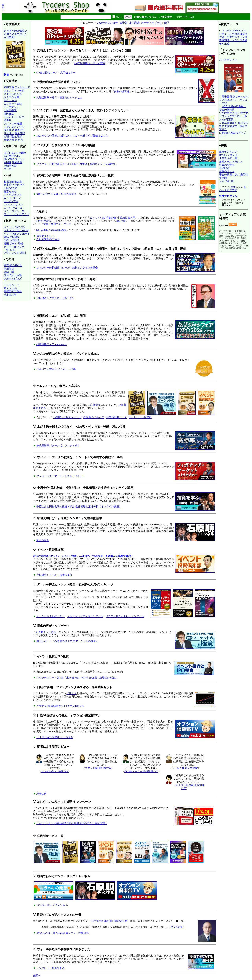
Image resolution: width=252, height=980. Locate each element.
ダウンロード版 (58, 298)
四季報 (124, 23)
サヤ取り (9, 133)
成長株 (8, 130)
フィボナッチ (11, 107)
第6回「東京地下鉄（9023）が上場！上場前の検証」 (87, 678)
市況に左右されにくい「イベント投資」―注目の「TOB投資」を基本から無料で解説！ (83, 556)
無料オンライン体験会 (103, 164)
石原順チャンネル (46, 632)
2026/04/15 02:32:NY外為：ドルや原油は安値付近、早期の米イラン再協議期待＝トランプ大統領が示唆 (233, 37)
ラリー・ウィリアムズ (17, 214)
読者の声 (42, 794)
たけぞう (20, 185)
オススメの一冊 (228, 158)
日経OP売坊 (11, 188)
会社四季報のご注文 (48, 239)
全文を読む (177, 927)
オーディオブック (14, 247)
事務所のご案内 (13, 291)
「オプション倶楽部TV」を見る (55, 737)
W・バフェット (13, 195)
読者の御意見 (227, 165)
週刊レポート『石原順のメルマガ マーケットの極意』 (67, 641)
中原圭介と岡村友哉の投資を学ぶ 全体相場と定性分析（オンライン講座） (79, 507)
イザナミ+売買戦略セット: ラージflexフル (60, 706)
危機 (6, 140)
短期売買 (9, 87)
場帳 (20, 243)
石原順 (18, 182)
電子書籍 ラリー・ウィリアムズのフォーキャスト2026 (234, 100)
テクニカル (10, 100)
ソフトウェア (11, 234)
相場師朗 (9, 182)
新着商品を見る (45, 236)
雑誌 (6, 237)
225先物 (22, 152)
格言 (20, 140)
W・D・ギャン (12, 198)
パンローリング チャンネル (52, 905)
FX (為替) (9, 156)
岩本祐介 (9, 185)
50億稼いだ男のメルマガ (67, 417)
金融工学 (9, 272)
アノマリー (10, 123)
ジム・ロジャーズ (14, 211)
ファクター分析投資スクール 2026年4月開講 (62, 164)
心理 (6, 136)
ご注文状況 (94, 405)
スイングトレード (14, 91)
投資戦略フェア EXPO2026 (52, 344)
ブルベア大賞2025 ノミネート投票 (56, 369)
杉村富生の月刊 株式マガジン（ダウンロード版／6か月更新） (234, 116)
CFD (18, 156)
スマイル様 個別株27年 (98, 768)
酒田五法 (9, 114)
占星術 (13, 140)
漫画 (6, 243)
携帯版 (3, 7)
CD (23, 227)
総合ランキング (228, 152)
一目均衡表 (10, 110)
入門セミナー (68, 72)
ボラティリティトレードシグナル (125, 616)
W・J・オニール (13, 208)
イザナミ (71, 693)
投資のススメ (227, 171)
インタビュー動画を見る (50, 968)
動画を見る (43, 540)
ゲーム (13, 243)
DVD (17, 227)
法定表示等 (10, 295)
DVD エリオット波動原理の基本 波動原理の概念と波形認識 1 (72, 823)
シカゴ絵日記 (227, 181)
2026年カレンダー (108, 23)
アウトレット (11, 253)
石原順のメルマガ (94, 417)
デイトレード (22, 87)
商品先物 (9, 159)
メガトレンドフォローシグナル (85, 616)
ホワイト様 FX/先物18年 (55, 771)
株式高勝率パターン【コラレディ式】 (58, 445)
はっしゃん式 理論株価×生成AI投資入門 (112, 218)
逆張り (8, 120)
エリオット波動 (13, 104)
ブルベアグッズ (13, 279)
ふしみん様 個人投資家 (185, 768)
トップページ (11, 285)
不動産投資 (10, 166)
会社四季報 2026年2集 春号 (51, 230)
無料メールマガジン (231, 161)
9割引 (23, 253)
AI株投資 (120, 221)
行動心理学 (16, 136)
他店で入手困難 (13, 275)
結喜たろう (10, 191)
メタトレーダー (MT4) (17, 230)
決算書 (16, 130)
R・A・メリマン (13, 204)
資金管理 (20, 133)
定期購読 (15, 237)
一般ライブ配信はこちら (94, 135)
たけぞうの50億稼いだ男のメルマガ (57, 135)
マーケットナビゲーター (50, 616)
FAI (23, 130)
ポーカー (9, 169)
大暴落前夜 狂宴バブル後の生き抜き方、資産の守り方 (234, 126)
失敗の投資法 (122, 92)
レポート (25, 234)
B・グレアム (11, 201)
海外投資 (17, 162)
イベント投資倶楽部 (61, 575)
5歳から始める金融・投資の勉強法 (56, 194)
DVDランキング (228, 155)
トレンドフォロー (14, 117)
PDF (233, 187)
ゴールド (20, 159)
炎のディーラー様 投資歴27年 (141, 771)
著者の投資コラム (229, 175)
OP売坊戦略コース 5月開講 (89, 63)
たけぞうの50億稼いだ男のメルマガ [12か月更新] (16, 50)
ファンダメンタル (14, 127)
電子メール (10, 288)
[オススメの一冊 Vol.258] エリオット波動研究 (63, 933)
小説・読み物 (11, 240)
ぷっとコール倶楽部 (140, 417)
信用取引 (9, 269)
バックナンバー (45, 678)
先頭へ (37, 976)
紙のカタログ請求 (233, 189)
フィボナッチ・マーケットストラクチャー (61, 476)
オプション (10, 152)
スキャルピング (13, 94)
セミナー (9, 227)
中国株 (8, 162)
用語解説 (224, 168)
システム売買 (11, 97)
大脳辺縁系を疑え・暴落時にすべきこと (59, 97)
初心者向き (16, 265)
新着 (6, 75)
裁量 (20, 123)
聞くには (10, 250)
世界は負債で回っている (57, 224)
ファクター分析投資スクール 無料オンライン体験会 (67, 268)
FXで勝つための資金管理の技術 (109, 921)
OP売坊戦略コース (47, 72)
